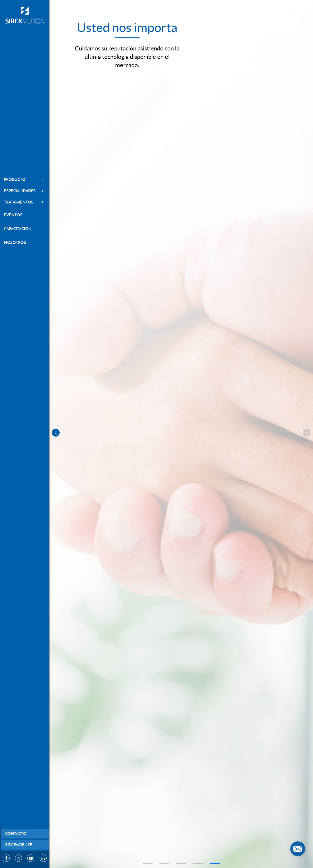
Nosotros (15, 242)
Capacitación (18, 229)
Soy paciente (19, 845)
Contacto (16, 834)
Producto (25, 179)
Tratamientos (25, 202)
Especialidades (25, 191)
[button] (148, 864)
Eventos (13, 215)
